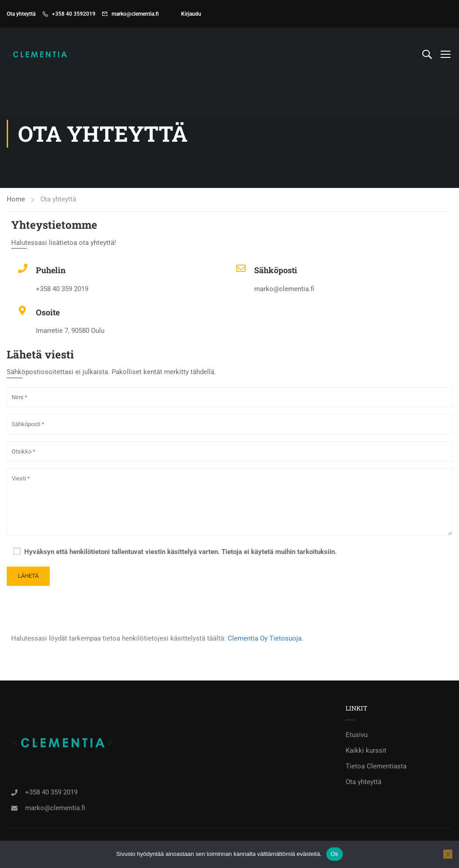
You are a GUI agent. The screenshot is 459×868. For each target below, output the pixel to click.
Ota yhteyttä (364, 782)
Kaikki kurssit (366, 750)
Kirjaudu (191, 14)
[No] (448, 854)
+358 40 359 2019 (51, 792)
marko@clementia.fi (135, 14)
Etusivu (357, 735)
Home (16, 199)
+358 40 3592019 (74, 14)
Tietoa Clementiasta (376, 766)
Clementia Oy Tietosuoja (265, 638)
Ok (335, 854)
